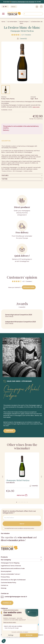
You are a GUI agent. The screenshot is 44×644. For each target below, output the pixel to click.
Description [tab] (6, 141)
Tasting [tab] (5, 179)
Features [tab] (5, 175)
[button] (17, 502)
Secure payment (6, 571)
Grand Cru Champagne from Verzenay (23, 2)
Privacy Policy (5, 577)
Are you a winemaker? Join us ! (10, 574)
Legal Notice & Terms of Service (11, 566)
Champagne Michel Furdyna (22, 31)
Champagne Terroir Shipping (10, 563)
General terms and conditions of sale (13, 568)
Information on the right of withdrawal (13, 580)
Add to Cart (22, 495)
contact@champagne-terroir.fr (16, 597)
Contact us (4, 585)
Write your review (29, 287)
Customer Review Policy (8, 583)
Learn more (36, 107)
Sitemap (4, 588)
